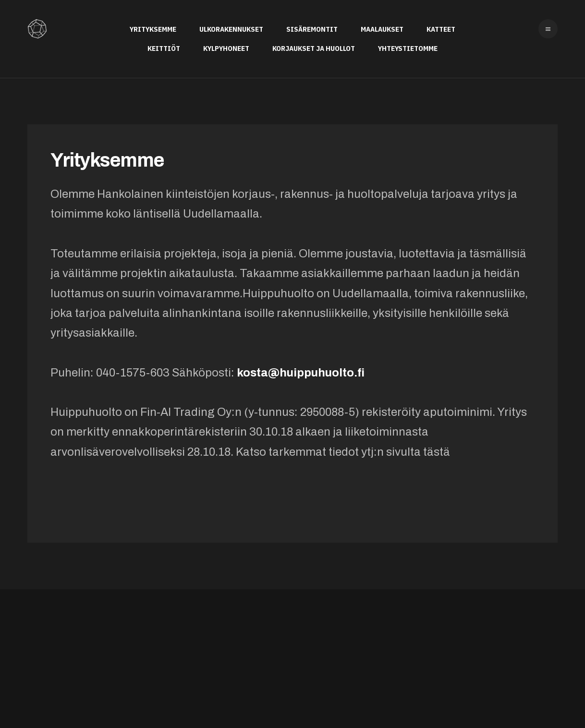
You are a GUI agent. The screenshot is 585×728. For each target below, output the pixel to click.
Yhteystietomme (408, 48)
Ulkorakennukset (231, 29)
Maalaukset (382, 29)
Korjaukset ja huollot (314, 48)
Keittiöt (164, 48)
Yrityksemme (153, 29)
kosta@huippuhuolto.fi (301, 373)
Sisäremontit (312, 29)
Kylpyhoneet (226, 48)
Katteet (441, 29)
